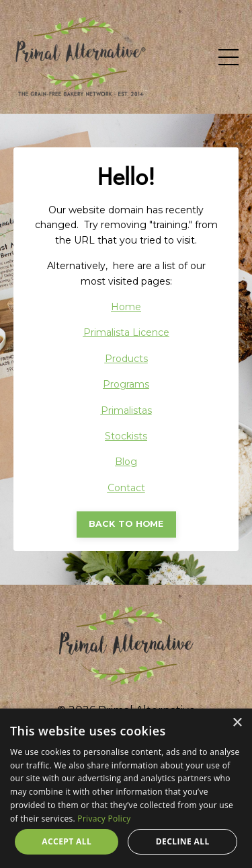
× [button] (237, 723)
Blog (126, 462)
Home (126, 307)
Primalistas (126, 410)
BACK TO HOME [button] (126, 524)
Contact (126, 488)
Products (126, 359)
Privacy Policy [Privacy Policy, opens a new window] (104, 819)
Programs (126, 384)
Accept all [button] (67, 841)
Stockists (126, 436)
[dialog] (126, 788)
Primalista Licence (126, 332)
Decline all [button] (183, 841)
